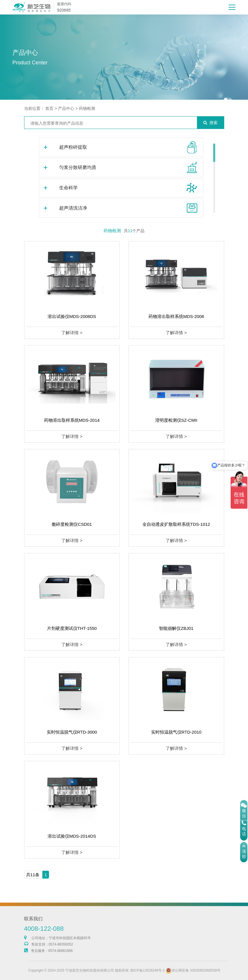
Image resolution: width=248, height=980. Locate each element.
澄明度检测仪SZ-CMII (176, 420)
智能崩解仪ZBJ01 (176, 628)
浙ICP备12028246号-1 (169, 970)
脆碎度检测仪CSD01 (72, 524)
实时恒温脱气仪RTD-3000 (72, 732)
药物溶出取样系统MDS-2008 (176, 316)
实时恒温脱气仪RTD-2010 (176, 732)
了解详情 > (72, 333)
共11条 (33, 875)
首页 (49, 108)
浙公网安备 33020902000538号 (215, 970)
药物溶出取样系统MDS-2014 (72, 420)
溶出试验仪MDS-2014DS (72, 836)
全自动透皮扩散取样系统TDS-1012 (176, 524)
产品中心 (66, 108)
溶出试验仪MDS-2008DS (72, 316)
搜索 (210, 123)
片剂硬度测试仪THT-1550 (72, 628)
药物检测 (87, 108)
